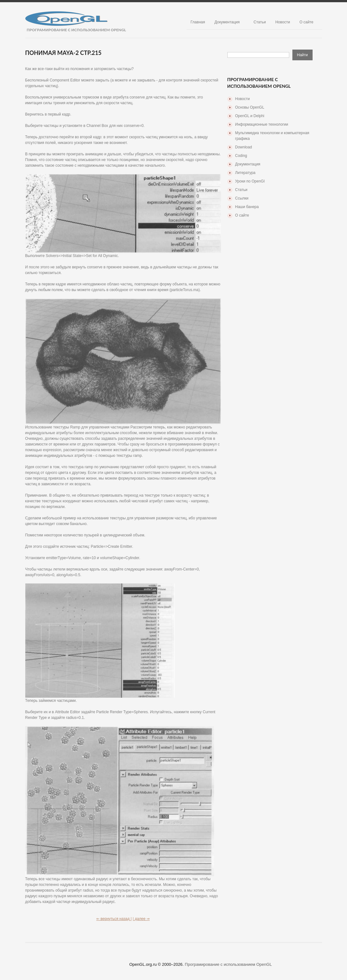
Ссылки (242, 198)
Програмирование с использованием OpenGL (228, 964)
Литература (245, 173)
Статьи (260, 22)
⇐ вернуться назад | (114, 919)
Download (244, 147)
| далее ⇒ (141, 919)
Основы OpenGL (250, 107)
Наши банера (247, 207)
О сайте (306, 22)
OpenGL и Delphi (250, 116)
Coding (241, 156)
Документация (227, 22)
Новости (283, 22)
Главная (198, 22)
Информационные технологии (262, 124)
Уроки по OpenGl (250, 181)
